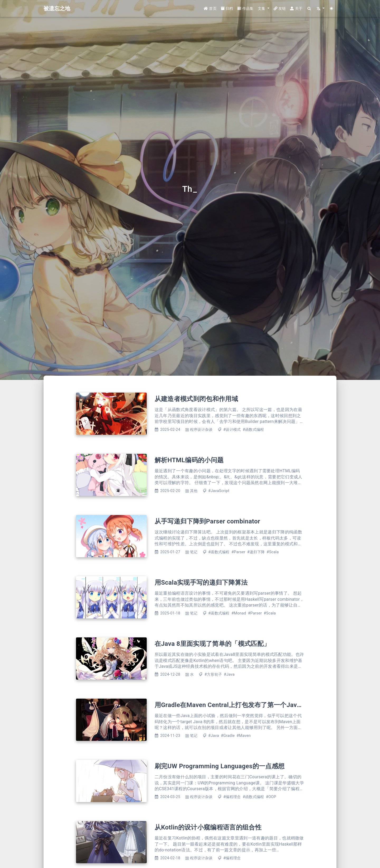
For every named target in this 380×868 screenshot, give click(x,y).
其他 (194, 491)
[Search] (309, 9)
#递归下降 (256, 552)
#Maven (244, 736)
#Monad (239, 613)
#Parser (238, 552)
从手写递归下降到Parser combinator (207, 521)
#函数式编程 (253, 430)
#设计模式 (232, 430)
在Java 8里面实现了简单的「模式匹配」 (212, 644)
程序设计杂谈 (201, 430)
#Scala (273, 552)
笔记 (194, 552)
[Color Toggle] (332, 9)
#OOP (271, 797)
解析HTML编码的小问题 (189, 460)
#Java (229, 674)
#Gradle (228, 736)
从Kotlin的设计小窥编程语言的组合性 (208, 827)
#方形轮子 (213, 674)
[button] (264, 9)
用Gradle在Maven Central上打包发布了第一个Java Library (239, 705)
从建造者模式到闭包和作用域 (196, 399)
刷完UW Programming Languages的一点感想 (220, 766)
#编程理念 (232, 797)
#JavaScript (219, 491)
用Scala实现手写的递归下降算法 (201, 583)
